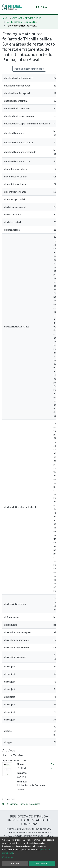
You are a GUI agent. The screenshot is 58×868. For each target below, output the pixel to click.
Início (5, 18)
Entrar (44, 7)
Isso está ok (42, 863)
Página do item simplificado (29, 69)
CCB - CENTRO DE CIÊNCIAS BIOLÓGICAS (28, 18)
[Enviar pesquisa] (38, 7)
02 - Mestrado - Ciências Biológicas (22, 22)
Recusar (15, 863)
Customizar (8, 857)
